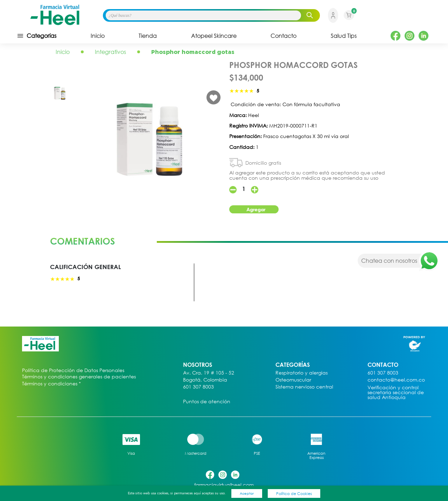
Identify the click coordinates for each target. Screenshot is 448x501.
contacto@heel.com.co (396, 380)
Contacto (283, 36)
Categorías (37, 36)
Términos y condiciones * (51, 384)
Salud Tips (344, 36)
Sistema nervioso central (304, 387)
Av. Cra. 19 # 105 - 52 (209, 373)
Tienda (148, 36)
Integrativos (110, 52)
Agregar (256, 209)
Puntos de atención (207, 402)
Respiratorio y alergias (302, 373)
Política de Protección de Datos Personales (73, 370)
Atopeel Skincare (214, 36)
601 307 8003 (198, 387)
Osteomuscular (293, 380)
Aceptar (247, 493)
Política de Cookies (294, 493)
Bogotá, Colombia (205, 380)
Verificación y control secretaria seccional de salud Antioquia (396, 393)
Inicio (98, 36)
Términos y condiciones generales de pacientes (79, 377)
